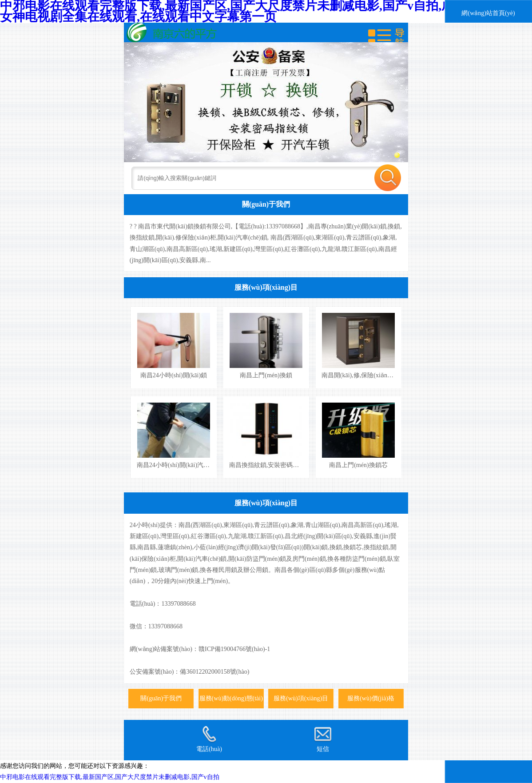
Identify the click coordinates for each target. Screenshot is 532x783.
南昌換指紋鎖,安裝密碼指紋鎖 (270, 465)
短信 (323, 739)
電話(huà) (209, 739)
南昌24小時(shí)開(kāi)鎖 (174, 375)
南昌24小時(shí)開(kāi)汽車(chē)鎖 (183, 465)
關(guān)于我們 (266, 204)
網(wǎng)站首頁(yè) (488, 13)
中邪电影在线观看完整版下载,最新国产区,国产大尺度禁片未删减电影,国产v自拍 (110, 777)
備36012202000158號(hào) (214, 671)
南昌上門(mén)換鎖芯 (358, 465)
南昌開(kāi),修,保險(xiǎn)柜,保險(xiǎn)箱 (377, 375)
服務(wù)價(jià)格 (371, 698)
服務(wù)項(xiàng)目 (266, 287)
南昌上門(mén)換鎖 (266, 375)
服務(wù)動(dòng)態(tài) (231, 698)
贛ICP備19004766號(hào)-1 (234, 649)
